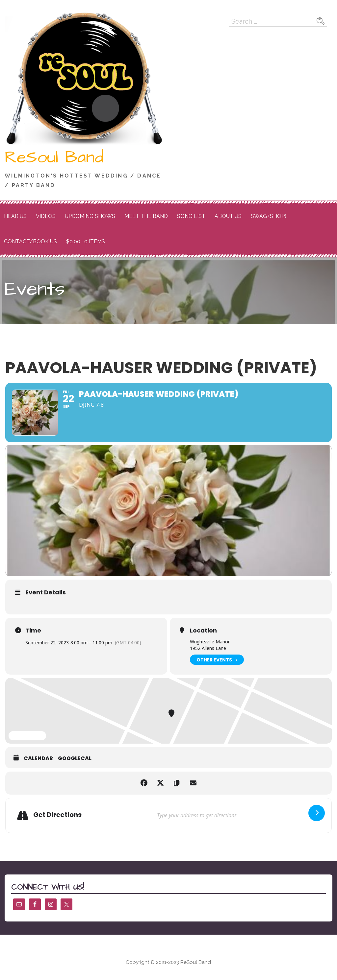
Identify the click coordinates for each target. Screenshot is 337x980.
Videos (46, 216)
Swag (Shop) (269, 216)
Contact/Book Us (30, 241)
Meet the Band (146, 216)
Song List (191, 216)
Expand (27, 736)
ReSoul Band (54, 157)
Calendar (38, 758)
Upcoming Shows (90, 216)
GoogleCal (75, 758)
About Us (228, 216)
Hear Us (15, 216)
